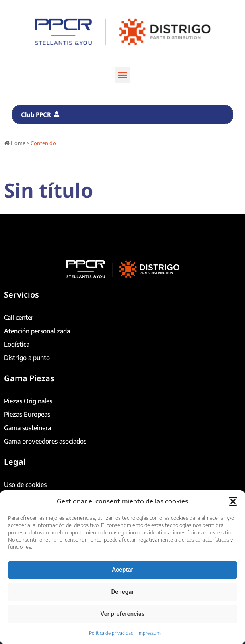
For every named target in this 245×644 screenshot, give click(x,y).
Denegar (122, 592)
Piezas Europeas (27, 414)
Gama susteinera (28, 428)
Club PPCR (40, 114)
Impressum (149, 633)
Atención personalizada (37, 331)
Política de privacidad (111, 633)
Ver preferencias (122, 614)
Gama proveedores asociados (45, 441)
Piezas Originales (28, 401)
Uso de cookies (25, 485)
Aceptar (122, 570)
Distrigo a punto (27, 358)
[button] (233, 501)
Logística (17, 344)
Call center (19, 317)
